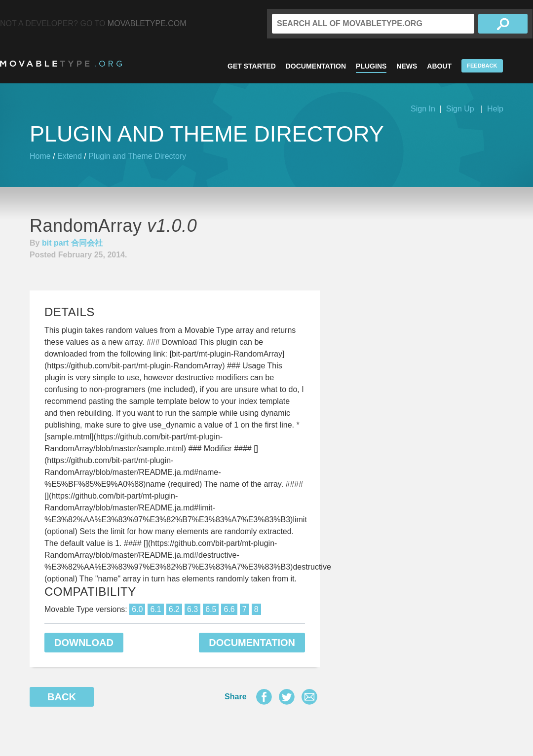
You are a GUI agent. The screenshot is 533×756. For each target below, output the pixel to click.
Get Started (252, 66)
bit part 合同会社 (72, 243)
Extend (70, 156)
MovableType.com (147, 23)
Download (84, 643)
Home (40, 156)
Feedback (482, 66)
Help (495, 109)
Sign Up (460, 109)
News (407, 66)
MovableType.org (61, 64)
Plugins (371, 66)
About (439, 66)
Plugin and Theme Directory (137, 156)
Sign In (423, 109)
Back (62, 697)
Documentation (316, 66)
